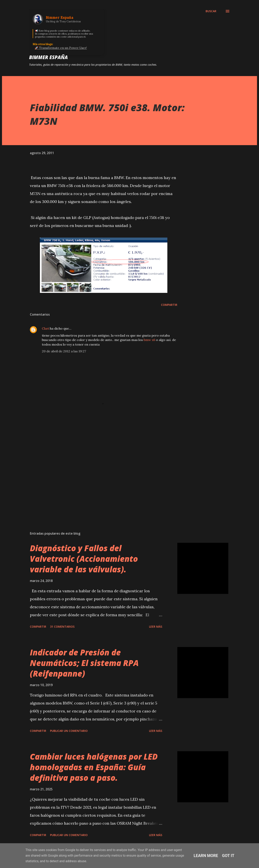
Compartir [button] (169, 305)
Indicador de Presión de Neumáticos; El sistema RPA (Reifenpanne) (84, 663)
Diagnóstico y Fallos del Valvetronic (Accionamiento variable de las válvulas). (84, 559)
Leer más (156, 627)
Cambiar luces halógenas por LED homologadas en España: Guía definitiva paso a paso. (94, 767)
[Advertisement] (97, 482)
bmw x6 (149, 340)
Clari (45, 328)
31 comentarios (62, 627)
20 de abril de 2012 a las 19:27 (64, 351)
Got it (228, 856)
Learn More (206, 856)
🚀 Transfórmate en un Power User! (61, 48)
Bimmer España (48, 57)
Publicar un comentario (69, 731)
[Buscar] (211, 11)
